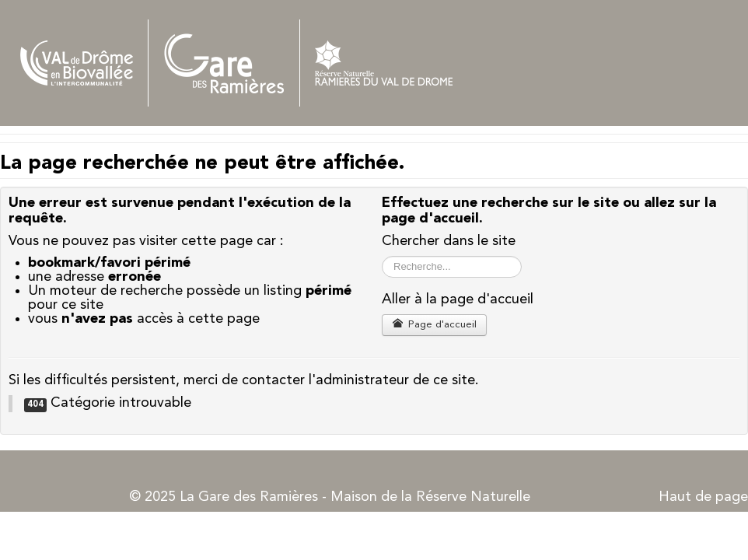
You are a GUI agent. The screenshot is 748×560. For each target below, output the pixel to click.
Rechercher (382, 256)
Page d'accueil (434, 324)
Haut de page (703, 497)
